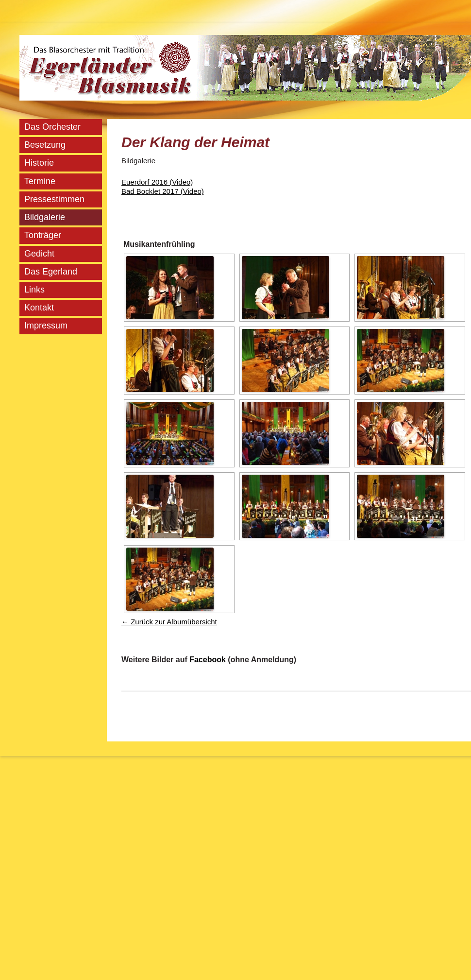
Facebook (208, 660)
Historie (39, 163)
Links (34, 290)
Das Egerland (51, 272)
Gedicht (39, 254)
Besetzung (45, 145)
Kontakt (39, 308)
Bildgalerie (45, 217)
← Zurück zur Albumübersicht (169, 622)
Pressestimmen (54, 199)
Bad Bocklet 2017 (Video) (163, 191)
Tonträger (43, 235)
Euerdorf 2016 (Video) (157, 182)
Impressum (46, 326)
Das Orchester (52, 127)
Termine (40, 181)
